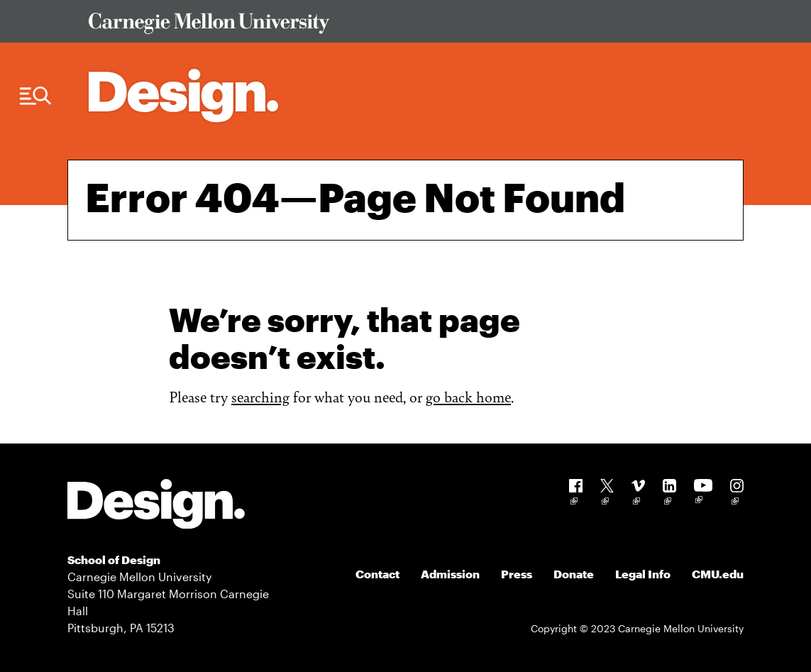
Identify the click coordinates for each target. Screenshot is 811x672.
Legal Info (643, 574)
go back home (468, 396)
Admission (450, 574)
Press (517, 574)
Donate (574, 574)
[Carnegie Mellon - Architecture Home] (183, 95)
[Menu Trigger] (35, 96)
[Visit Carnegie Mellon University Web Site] (408, 26)
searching (260, 396)
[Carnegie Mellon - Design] (156, 506)
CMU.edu (718, 574)
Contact (377, 574)
